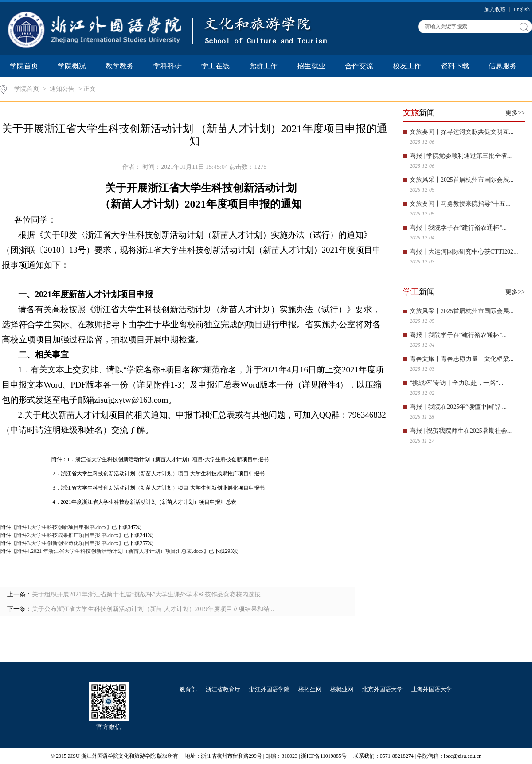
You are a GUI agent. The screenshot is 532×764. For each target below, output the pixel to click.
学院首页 (24, 66)
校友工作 (407, 66)
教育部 (188, 689)
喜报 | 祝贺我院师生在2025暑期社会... (461, 431)
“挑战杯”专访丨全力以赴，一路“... (456, 383)
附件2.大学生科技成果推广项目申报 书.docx (67, 535)
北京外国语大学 (382, 689)
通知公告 (62, 89)
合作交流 (359, 66)
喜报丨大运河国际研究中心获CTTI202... (464, 252)
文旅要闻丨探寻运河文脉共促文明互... (462, 132)
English (522, 9)
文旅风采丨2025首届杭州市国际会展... (462, 180)
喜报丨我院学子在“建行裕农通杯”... (458, 228)
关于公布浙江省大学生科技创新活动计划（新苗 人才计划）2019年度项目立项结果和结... (153, 609)
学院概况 (72, 66)
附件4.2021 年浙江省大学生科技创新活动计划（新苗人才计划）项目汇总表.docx (110, 551)
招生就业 (311, 66)
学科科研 (168, 66)
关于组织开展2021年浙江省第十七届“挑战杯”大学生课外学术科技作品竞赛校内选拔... (149, 594)
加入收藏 (495, 9)
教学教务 (120, 66)
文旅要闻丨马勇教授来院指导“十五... (460, 204)
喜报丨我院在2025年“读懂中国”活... (458, 407)
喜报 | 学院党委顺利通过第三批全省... (461, 156)
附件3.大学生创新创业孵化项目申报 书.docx (67, 543)
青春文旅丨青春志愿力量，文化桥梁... (462, 359)
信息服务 (503, 66)
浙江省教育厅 (223, 689)
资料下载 (455, 66)
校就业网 (342, 689)
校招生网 (310, 689)
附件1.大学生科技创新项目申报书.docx (61, 527)
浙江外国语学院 (269, 689)
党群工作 (263, 66)
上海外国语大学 (432, 689)
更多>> (515, 113)
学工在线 (215, 66)
